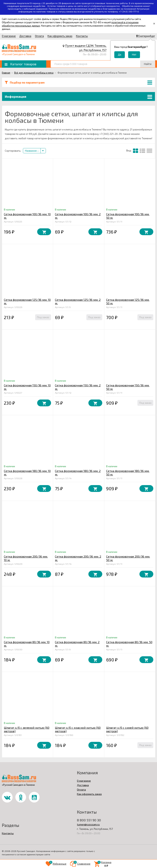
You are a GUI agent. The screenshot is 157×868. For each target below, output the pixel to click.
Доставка (25, 36)
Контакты (82, 36)
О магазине (9, 36)
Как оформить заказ (60, 36)
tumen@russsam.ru (88, 824)
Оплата (39, 36)
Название (32, 151)
